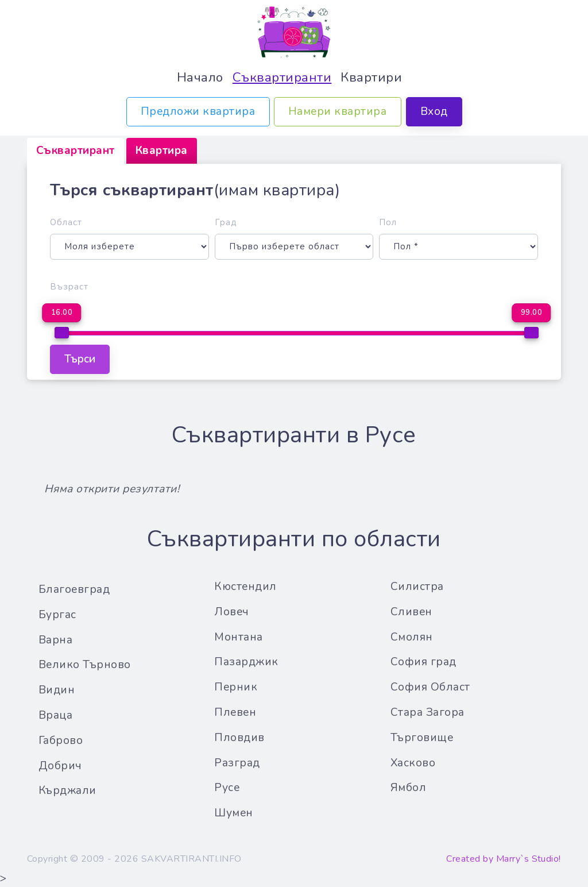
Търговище (422, 738)
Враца (56, 715)
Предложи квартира (198, 111)
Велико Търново (85, 665)
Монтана (239, 637)
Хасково (413, 763)
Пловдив (239, 738)
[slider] (62, 333)
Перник (236, 687)
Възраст (69, 287)
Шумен (234, 813)
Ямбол (409, 788)
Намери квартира (338, 111)
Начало (200, 77)
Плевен (235, 712)
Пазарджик (246, 662)
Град (226, 222)
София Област (430, 687)
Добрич (60, 766)
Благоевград (74, 589)
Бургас (57, 615)
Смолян (412, 637)
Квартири (371, 77)
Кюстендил (245, 587)
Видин (57, 690)
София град (423, 662)
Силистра (417, 587)
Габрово (61, 741)
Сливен (411, 612)
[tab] (76, 151)
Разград (237, 763)
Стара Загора (428, 712)
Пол (388, 222)
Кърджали (67, 790)
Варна (56, 640)
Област (66, 222)
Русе (227, 788)
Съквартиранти (282, 77)
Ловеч (232, 612)
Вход (434, 111)
